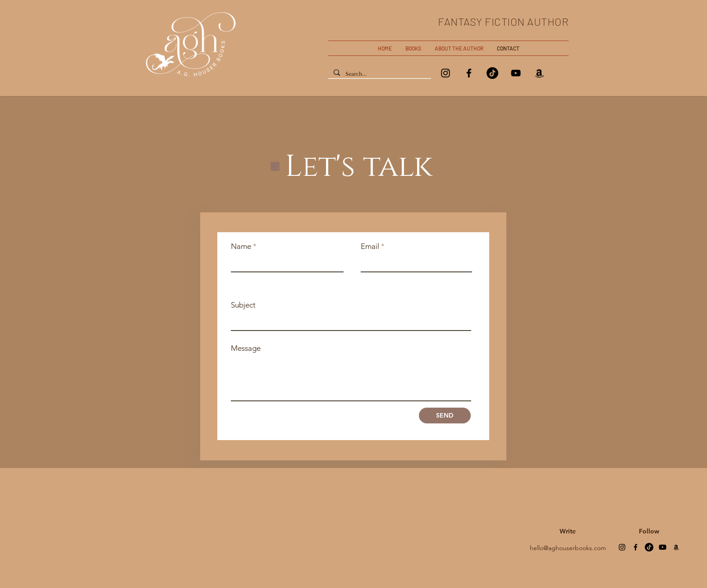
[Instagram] (445, 73)
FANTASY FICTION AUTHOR (503, 21)
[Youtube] (663, 547)
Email (370, 246)
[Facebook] (469, 73)
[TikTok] (492, 73)
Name (241, 246)
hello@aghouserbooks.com (568, 548)
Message (246, 348)
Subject (243, 305)
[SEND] (445, 416)
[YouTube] (516, 73)
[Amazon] (539, 73)
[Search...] (379, 74)
